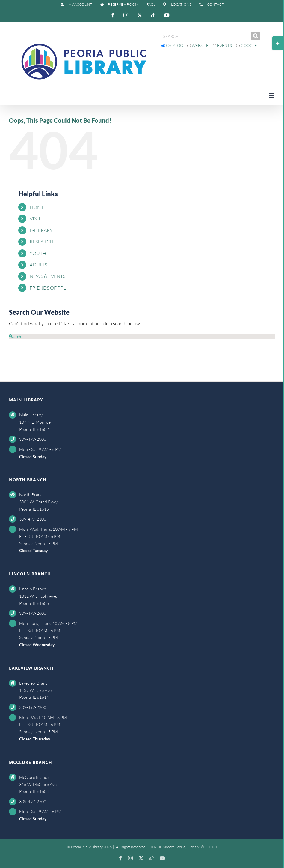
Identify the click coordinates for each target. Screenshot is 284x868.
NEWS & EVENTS (47, 276)
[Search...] (142, 337)
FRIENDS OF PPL (48, 288)
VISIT (35, 218)
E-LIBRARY (41, 230)
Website (198, 45)
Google (247, 45)
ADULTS (38, 265)
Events (223, 45)
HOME (37, 207)
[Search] (11, 336)
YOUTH (38, 253)
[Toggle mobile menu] (272, 96)
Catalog (173, 45)
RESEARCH (41, 242)
